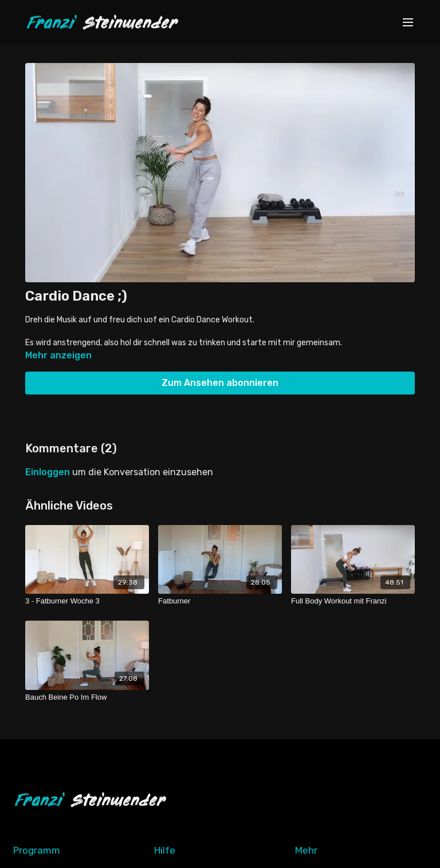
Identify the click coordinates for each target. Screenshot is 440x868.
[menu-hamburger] (408, 23)
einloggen (48, 472)
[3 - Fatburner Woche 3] (87, 601)
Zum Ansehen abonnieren (220, 383)
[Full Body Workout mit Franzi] (353, 601)
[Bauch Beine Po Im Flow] (87, 697)
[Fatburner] (220, 601)
